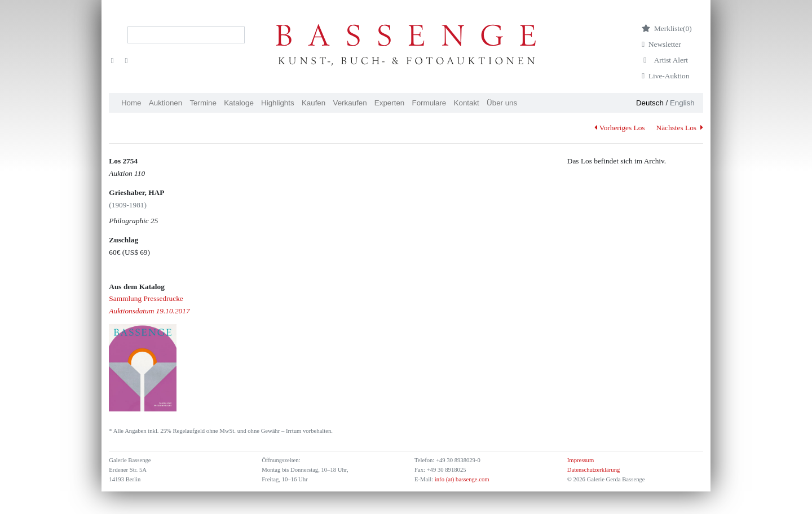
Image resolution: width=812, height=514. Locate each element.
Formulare (429, 103)
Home (131, 103)
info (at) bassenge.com (461, 479)
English (682, 103)
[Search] (186, 35)
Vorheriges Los (619, 128)
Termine (203, 103)
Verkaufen (350, 103)
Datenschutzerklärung (594, 470)
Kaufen (314, 103)
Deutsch (650, 103)
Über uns (502, 103)
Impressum (581, 460)
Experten (389, 103)
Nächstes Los (680, 128)
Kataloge (239, 103)
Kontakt (467, 103)
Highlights (278, 103)
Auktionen (166, 103)
